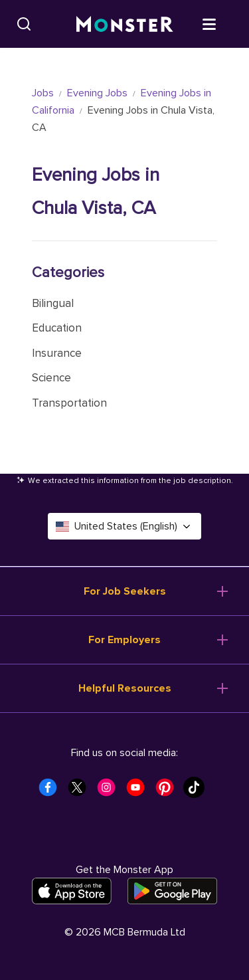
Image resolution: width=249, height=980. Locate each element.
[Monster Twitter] (81, 791)
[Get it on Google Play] (172, 891)
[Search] (24, 24)
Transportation (69, 403)
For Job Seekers (125, 591)
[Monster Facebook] (52, 791)
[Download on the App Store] (72, 891)
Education (57, 328)
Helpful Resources (125, 688)
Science (51, 378)
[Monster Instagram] (110, 791)
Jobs (43, 93)
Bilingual (53, 303)
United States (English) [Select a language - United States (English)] (124, 526)
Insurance (57, 353)
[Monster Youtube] (139, 791)
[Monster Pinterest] (169, 791)
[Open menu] (222, 23)
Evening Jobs (97, 93)
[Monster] (125, 24)
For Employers (124, 640)
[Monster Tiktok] (198, 791)
